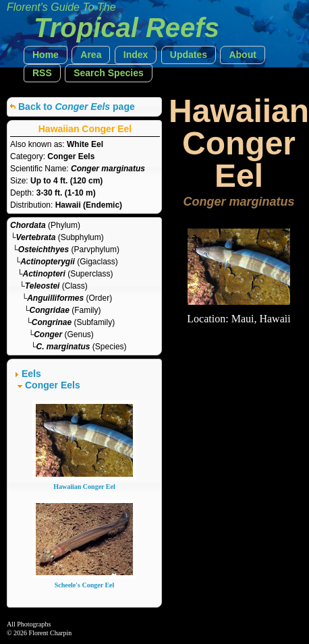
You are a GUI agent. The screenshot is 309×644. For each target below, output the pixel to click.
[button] (46, 55)
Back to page (77, 107)
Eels (31, 374)
